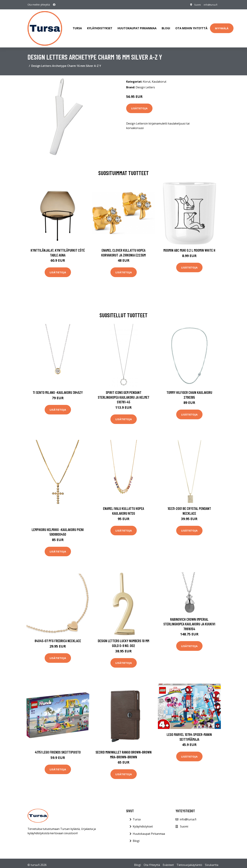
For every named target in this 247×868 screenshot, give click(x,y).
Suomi (196, 5)
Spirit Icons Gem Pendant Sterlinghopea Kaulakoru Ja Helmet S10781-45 (124, 394)
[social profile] (54, 5)
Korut (147, 78)
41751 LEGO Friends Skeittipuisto (58, 749)
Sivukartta (212, 861)
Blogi (166, 27)
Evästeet (168, 861)
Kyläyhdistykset (100, 27)
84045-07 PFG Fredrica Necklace (58, 637)
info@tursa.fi (210, 5)
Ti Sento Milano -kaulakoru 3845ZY (58, 389)
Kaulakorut (159, 78)
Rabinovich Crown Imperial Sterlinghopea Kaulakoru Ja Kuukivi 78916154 (189, 621)
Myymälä (222, 26)
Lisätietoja (139, 105)
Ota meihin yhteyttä (191, 27)
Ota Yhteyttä (152, 861)
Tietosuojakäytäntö (189, 861)
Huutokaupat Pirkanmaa (137, 27)
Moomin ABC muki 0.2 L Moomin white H (189, 247)
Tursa (77, 27)
